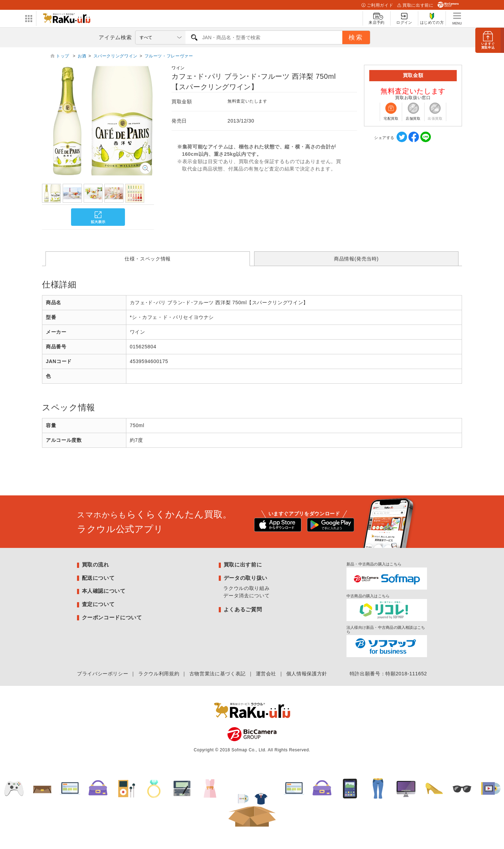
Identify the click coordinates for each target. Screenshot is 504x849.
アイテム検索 (115, 37)
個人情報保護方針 (307, 674)
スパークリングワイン (115, 56)
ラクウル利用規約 (159, 674)
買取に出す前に (415, 5)
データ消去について (246, 596)
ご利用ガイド (377, 5)
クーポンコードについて (112, 617)
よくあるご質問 (243, 609)
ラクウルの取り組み (246, 588)
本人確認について (104, 591)
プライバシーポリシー (103, 674)
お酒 (82, 56)
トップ (63, 56)
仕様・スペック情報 (148, 259)
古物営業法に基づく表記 (218, 674)
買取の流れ (96, 565)
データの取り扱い (246, 578)
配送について (98, 578)
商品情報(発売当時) (356, 259)
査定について (98, 604)
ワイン (178, 68)
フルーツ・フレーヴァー (169, 56)
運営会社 (266, 674)
